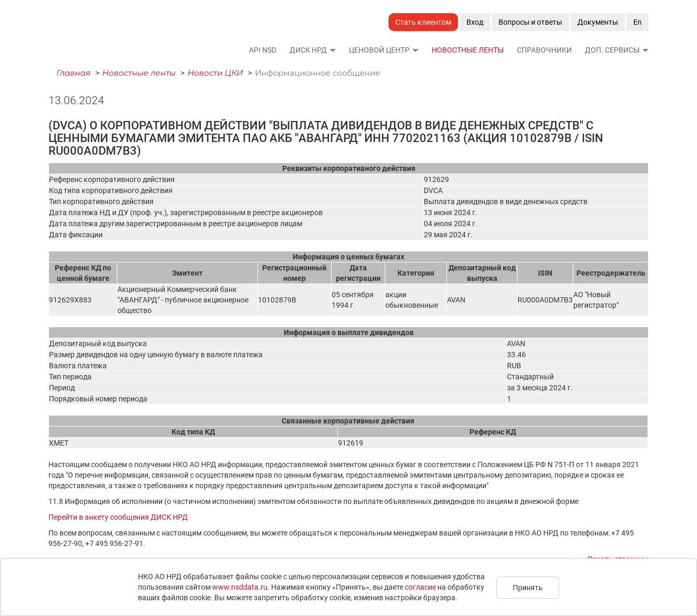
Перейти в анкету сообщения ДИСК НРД (118, 517)
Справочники (544, 50)
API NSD (263, 50)
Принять (528, 588)
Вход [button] (475, 22)
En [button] (638, 22)
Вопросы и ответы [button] (530, 22)
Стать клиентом (423, 22)
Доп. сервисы (612, 50)
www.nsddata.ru (240, 587)
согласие (420, 587)
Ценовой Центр (379, 50)
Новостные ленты (468, 50)
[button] (332, 50)
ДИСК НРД (308, 50)
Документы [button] (598, 22)
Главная (73, 73)
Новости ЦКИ (215, 73)
